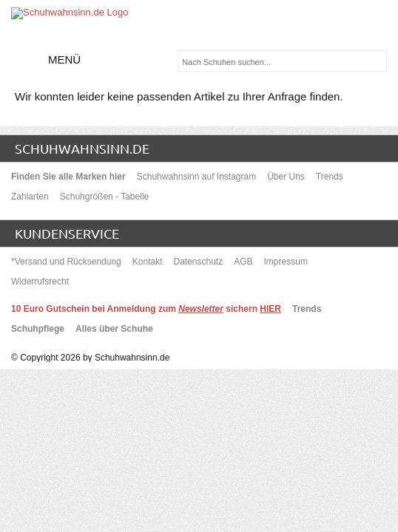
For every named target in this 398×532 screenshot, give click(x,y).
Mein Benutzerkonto (343, 24)
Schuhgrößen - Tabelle (105, 197)
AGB (243, 262)
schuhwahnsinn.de (82, 148)
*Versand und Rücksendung (66, 262)
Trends (330, 177)
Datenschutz (198, 262)
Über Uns (286, 177)
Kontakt (148, 262)
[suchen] (375, 60)
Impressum (286, 262)
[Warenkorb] (376, 24)
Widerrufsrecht (40, 282)
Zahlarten (30, 197)
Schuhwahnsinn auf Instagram (196, 177)
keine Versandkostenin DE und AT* (288, 371)
